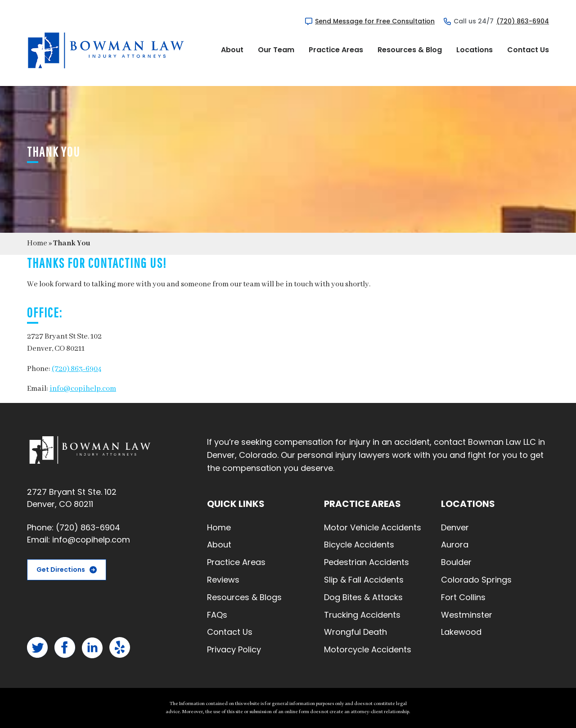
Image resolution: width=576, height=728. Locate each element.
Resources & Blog (410, 50)
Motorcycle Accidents (368, 649)
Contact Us (528, 50)
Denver (455, 527)
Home (37, 243)
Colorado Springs (476, 580)
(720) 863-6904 (523, 21)
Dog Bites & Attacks (363, 597)
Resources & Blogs (244, 597)
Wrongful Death (355, 632)
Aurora (455, 545)
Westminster (467, 615)
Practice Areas (336, 50)
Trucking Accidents (362, 615)
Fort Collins (463, 597)
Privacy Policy (234, 649)
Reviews (223, 580)
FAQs (217, 615)
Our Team (276, 50)
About (232, 50)
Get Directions (61, 570)
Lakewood (461, 632)
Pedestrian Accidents (367, 562)
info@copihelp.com (83, 389)
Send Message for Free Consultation (375, 21)
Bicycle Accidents (359, 545)
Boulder (456, 562)
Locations (475, 50)
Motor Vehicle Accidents (373, 527)
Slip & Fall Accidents (364, 580)
